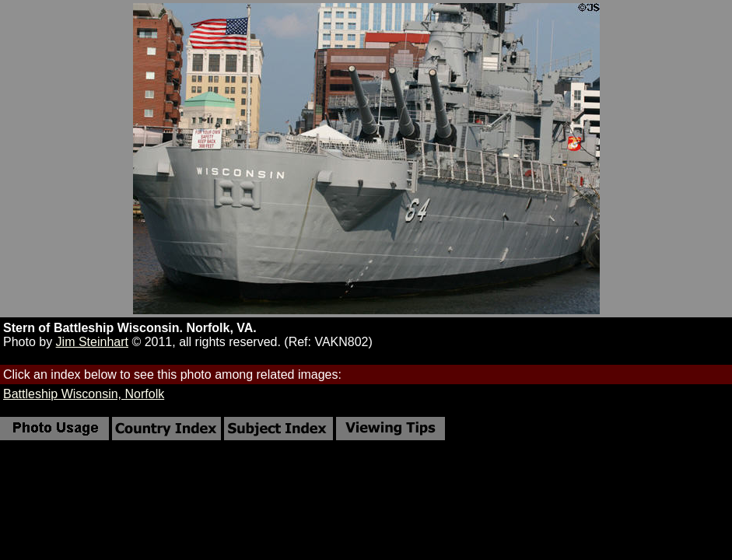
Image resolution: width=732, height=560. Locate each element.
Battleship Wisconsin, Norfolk (84, 394)
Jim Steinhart (92, 342)
